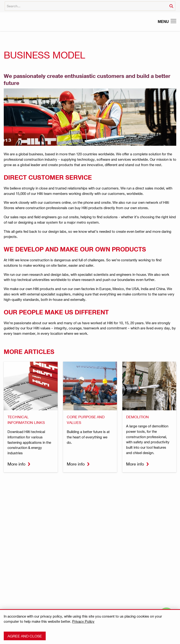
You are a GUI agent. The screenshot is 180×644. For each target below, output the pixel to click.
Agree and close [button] (25, 636)
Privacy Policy (83, 621)
